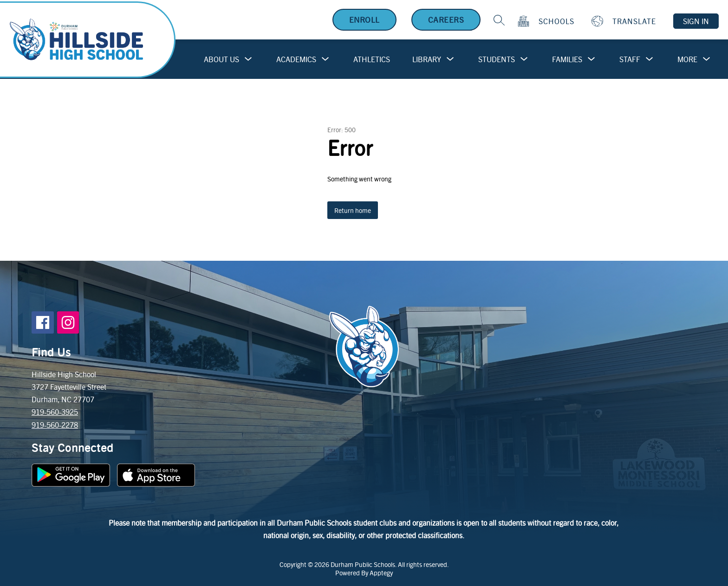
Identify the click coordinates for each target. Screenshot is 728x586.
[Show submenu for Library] (427, 59)
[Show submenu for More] (687, 59)
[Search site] (499, 20)
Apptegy (381, 573)
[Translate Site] (625, 21)
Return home (353, 210)
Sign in (696, 21)
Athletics (372, 59)
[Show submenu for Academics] (296, 59)
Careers (446, 19)
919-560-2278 (55, 425)
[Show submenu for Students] (497, 59)
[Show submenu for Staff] (630, 59)
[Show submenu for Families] (567, 59)
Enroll (364, 19)
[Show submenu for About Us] (221, 59)
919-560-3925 (55, 412)
